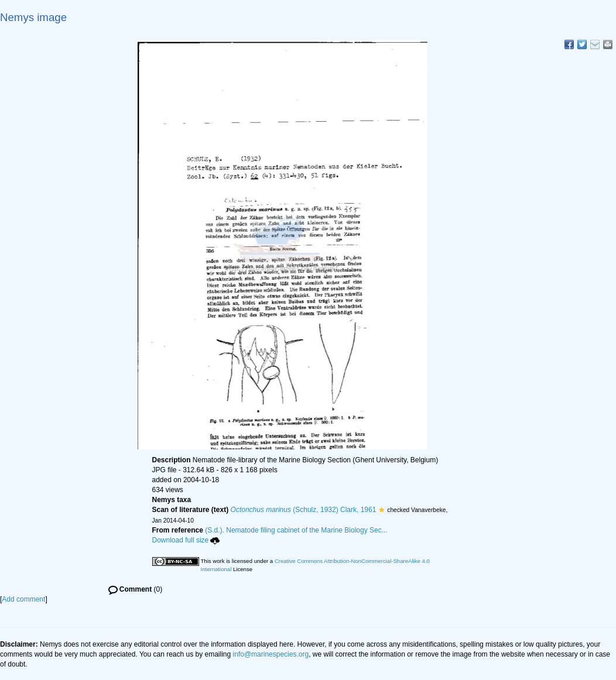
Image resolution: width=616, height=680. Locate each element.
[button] (381, 510)
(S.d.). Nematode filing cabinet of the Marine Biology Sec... (296, 530)
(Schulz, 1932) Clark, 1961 (304, 510)
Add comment (23, 599)
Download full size (186, 540)
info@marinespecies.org (271, 654)
